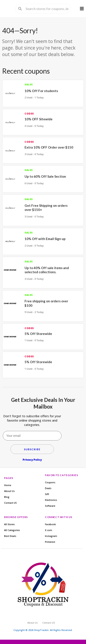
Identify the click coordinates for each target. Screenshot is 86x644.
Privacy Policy (32, 460)
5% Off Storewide (38, 334)
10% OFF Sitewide (39, 119)
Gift (47, 494)
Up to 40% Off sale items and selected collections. (47, 270)
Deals (48, 488)
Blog (7, 497)
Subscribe (32, 449)
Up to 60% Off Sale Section (45, 176)
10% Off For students (41, 91)
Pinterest (50, 542)
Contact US (10, 503)
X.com (49, 530)
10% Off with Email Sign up (45, 239)
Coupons (50, 482)
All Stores (9, 524)
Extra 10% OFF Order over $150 (49, 147)
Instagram (51, 536)
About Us (9, 491)
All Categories (12, 530)
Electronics (51, 500)
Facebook (50, 524)
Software (50, 506)
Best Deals (10, 536)
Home (8, 485)
